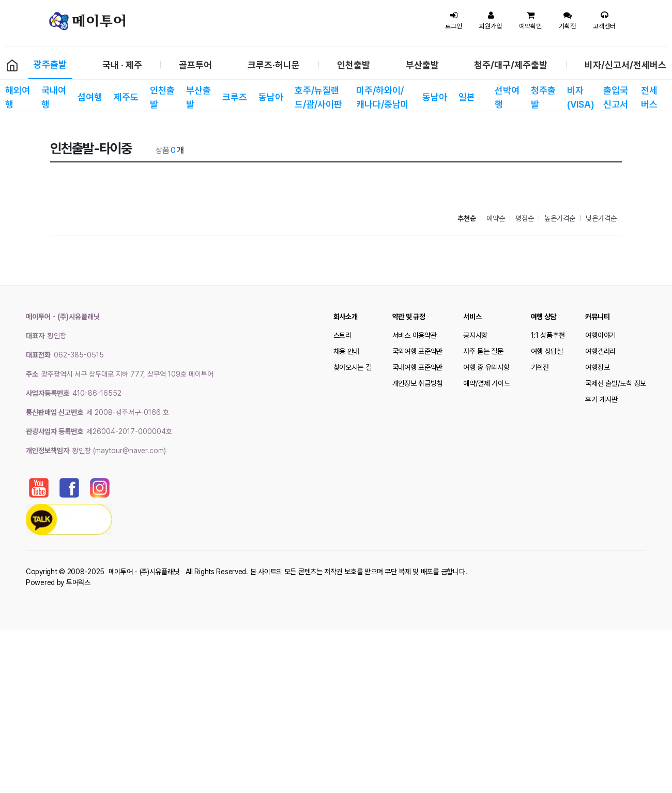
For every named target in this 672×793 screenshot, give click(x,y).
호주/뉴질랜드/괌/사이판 (318, 97)
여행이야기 (600, 335)
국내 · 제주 (122, 65)
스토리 (342, 335)
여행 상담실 (547, 351)
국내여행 (54, 97)
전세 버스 (649, 97)
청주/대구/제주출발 (511, 65)
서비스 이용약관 (415, 335)
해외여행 (18, 97)
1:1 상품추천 (548, 335)
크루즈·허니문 (274, 65)
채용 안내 (347, 351)
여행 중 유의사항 (486, 367)
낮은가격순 (601, 218)
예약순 (496, 218)
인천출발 (354, 65)
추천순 (467, 218)
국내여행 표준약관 (417, 367)
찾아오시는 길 (353, 367)
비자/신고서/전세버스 (625, 65)
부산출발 (422, 65)
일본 (467, 97)
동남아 (271, 97)
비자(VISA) (580, 97)
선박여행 (507, 97)
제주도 (126, 97)
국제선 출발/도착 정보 (616, 383)
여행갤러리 (600, 351)
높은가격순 (560, 218)
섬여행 (90, 97)
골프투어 (195, 65)
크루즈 (235, 97)
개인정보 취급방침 (417, 383)
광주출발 (50, 64)
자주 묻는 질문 (483, 351)
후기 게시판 (601, 399)
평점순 (525, 218)
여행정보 (597, 367)
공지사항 (475, 335)
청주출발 (543, 97)
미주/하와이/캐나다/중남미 (383, 97)
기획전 (540, 367)
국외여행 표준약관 (417, 351)
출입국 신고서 (616, 97)
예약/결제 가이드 (486, 383)
